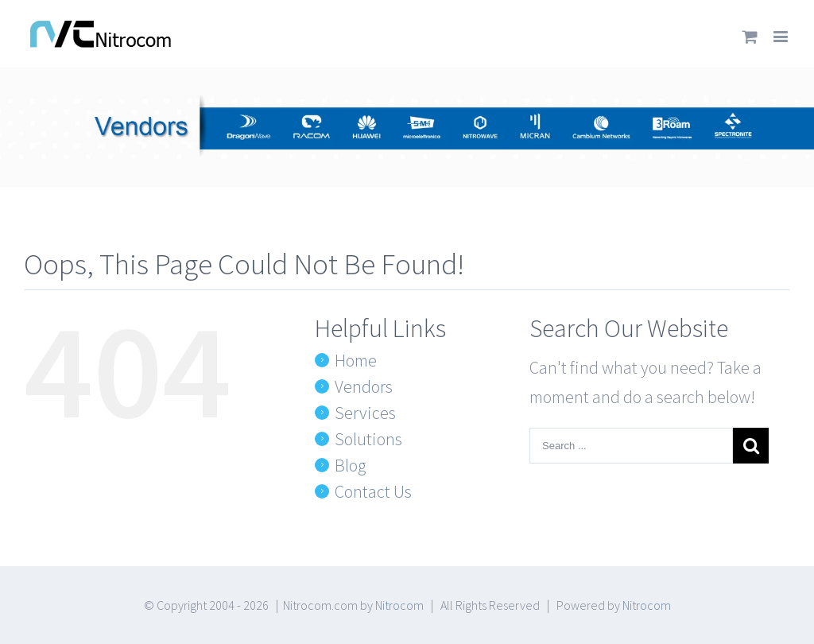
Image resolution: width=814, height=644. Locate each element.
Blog (350, 465)
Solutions (368, 439)
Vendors (364, 386)
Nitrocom (399, 605)
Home (356, 360)
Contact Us (373, 491)
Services (365, 413)
